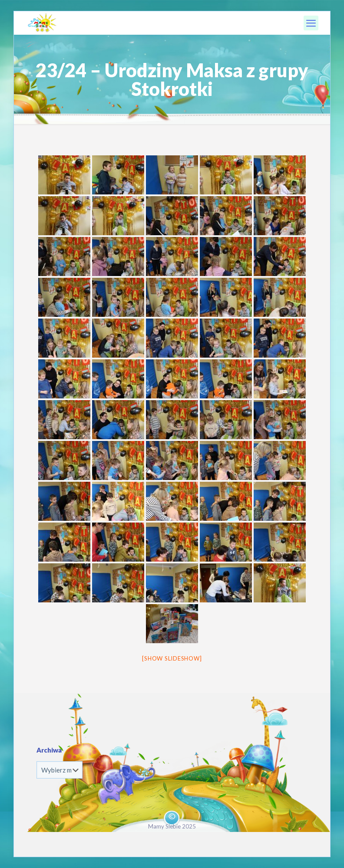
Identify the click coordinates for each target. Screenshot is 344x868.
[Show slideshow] (172, 658)
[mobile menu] (311, 23)
